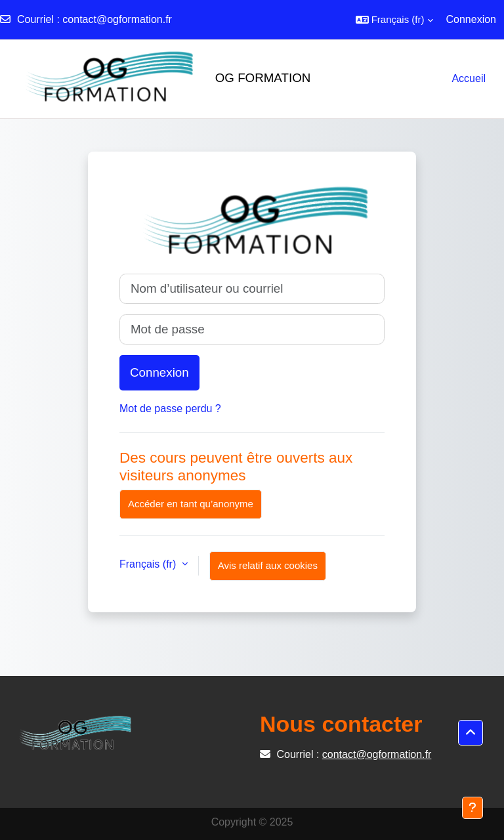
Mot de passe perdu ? (170, 409)
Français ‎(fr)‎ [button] (149, 564)
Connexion (472, 19)
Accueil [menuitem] (469, 78)
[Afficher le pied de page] (472, 808)
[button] (394, 20)
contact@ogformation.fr (117, 19)
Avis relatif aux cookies (268, 565)
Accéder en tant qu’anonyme (191, 504)
